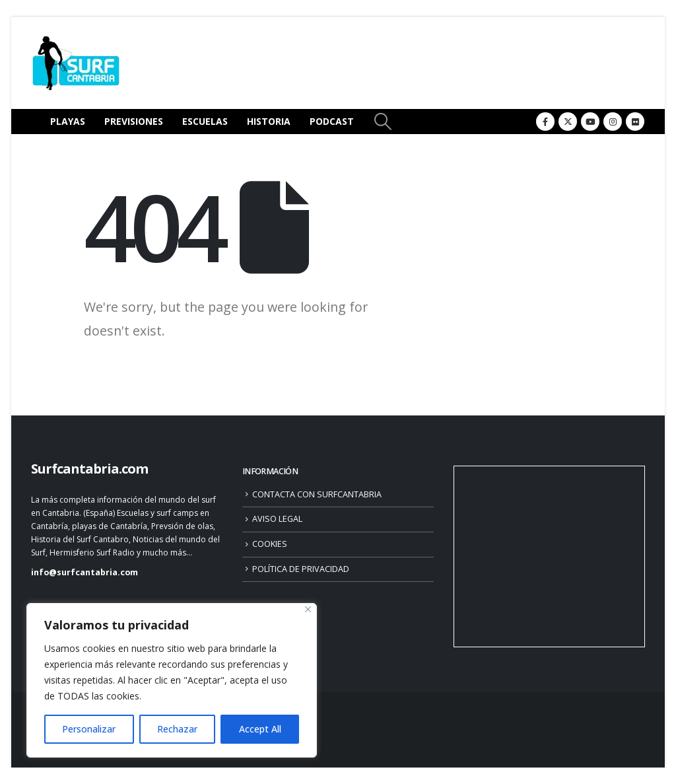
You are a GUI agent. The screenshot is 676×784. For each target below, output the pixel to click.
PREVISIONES (134, 121)
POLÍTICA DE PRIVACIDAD (301, 569)
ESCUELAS (205, 121)
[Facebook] (545, 122)
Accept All (260, 729)
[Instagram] (613, 122)
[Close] (308, 609)
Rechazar (177, 729)
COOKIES (270, 544)
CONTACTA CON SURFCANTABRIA (317, 494)
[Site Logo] (76, 63)
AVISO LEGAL (277, 519)
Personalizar (89, 729)
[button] (383, 122)
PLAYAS (68, 121)
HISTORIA (269, 121)
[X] (568, 122)
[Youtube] (590, 122)
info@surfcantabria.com (84, 572)
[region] (172, 680)
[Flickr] (635, 122)
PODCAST (332, 121)
